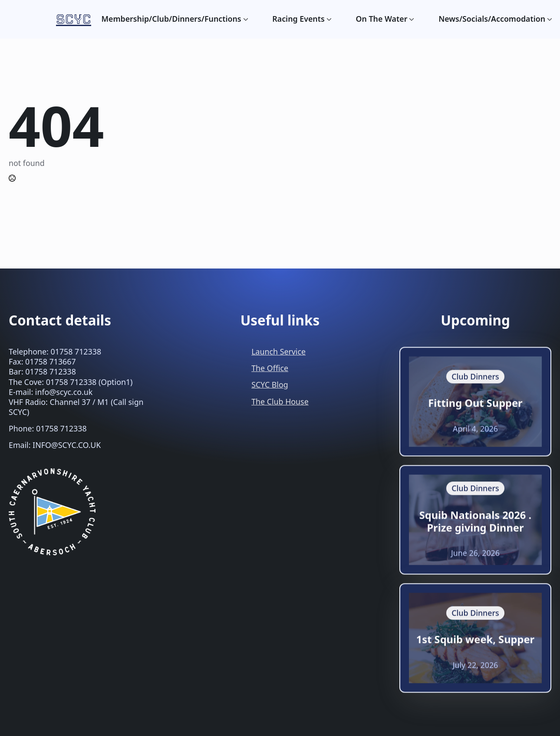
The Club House (280, 401)
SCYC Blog (270, 385)
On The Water (382, 19)
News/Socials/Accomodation (492, 19)
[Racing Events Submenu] (328, 19)
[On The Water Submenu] (411, 19)
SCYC (74, 19)
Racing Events (298, 19)
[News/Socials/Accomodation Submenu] (549, 19)
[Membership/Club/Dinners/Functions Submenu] (245, 19)
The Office (270, 368)
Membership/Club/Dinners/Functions (171, 19)
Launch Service (278, 351)
